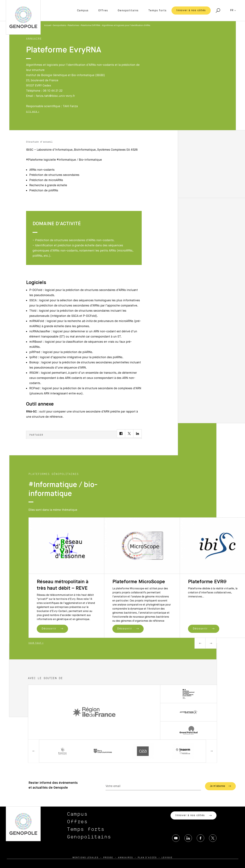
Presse (108, 858)
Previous (200, 643)
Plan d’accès (147, 858)
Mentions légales (85, 858)
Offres (103, 11)
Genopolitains (128, 11)
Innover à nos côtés (191, 11)
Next (211, 643)
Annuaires (125, 858)
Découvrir (52, 629)
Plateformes (73, 26)
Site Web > (33, 112)
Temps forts (157, 11)
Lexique (167, 858)
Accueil (48, 26)
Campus (83, 11)
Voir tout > (36, 643)
